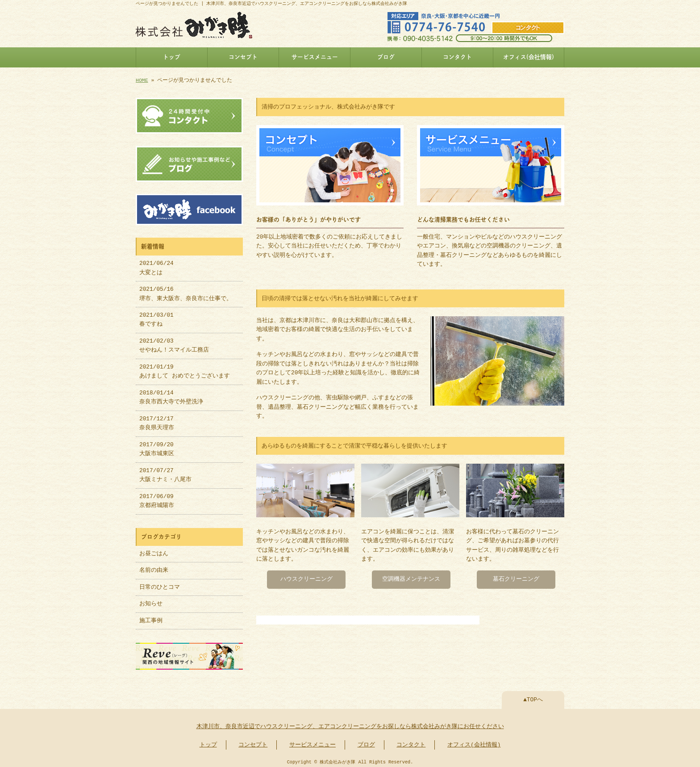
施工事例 (151, 618)
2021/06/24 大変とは (156, 265)
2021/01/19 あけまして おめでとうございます (185, 369)
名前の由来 (154, 568)
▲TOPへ (533, 696)
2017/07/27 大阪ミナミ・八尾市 (165, 473)
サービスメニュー (315, 57)
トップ (172, 57)
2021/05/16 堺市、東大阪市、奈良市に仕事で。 (186, 291)
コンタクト (457, 57)
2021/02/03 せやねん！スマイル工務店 (174, 343)
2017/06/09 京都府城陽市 (157, 499)
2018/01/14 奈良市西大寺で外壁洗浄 (171, 395)
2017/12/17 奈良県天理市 (157, 421)
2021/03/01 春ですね (156, 317)
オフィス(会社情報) (529, 57)
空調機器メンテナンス (411, 578)
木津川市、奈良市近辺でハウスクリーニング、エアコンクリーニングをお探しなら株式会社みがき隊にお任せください (350, 723)
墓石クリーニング (516, 578)
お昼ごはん (154, 551)
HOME (142, 80)
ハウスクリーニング (306, 578)
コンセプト (243, 57)
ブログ (386, 57)
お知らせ (151, 601)
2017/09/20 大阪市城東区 (157, 447)
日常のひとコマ (160, 585)
